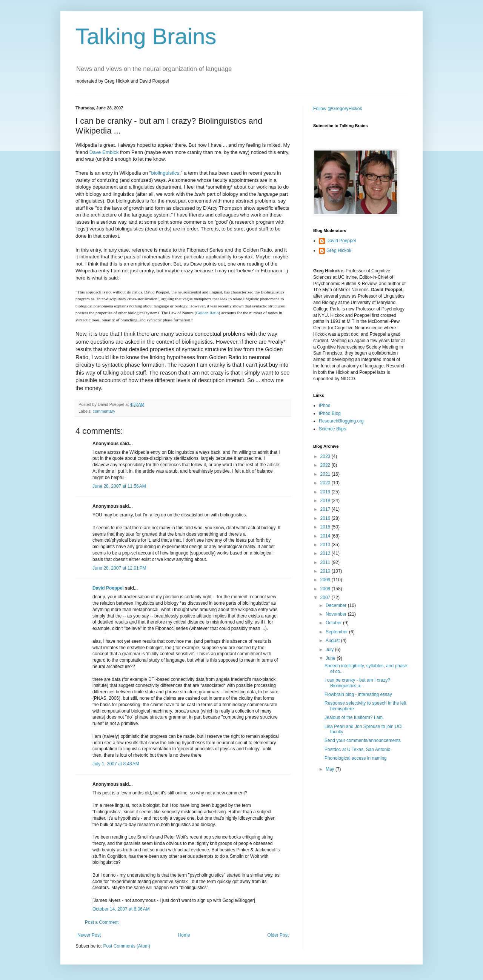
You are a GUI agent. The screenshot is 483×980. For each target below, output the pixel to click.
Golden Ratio (207, 313)
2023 (326, 456)
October (334, 623)
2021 (326, 474)
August (333, 641)
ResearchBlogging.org (341, 421)
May (331, 769)
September (337, 632)
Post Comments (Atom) (127, 946)
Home (184, 935)
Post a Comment (102, 922)
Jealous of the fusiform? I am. (354, 717)
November (337, 614)
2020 (326, 483)
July (330, 650)
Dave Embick (104, 152)
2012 (326, 553)
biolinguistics (165, 173)
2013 (326, 545)
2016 (326, 518)
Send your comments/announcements (363, 740)
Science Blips (332, 429)
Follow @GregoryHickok (338, 109)
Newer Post (89, 935)
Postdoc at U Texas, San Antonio (358, 750)
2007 (326, 598)
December (337, 605)
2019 (326, 492)
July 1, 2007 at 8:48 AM (116, 764)
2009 (326, 580)
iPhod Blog (330, 413)
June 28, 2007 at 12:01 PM (119, 568)
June (331, 658)
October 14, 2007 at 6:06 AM (121, 909)
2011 (326, 562)
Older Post (278, 935)
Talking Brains (146, 36)
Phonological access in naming (356, 758)
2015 (326, 527)
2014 (326, 536)
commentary (104, 411)
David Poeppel (108, 588)
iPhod (325, 406)
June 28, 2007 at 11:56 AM (119, 486)
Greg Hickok (339, 250)
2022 (326, 465)
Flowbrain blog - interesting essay (358, 694)
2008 (326, 589)
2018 (326, 501)
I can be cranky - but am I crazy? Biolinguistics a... (357, 683)
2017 (326, 509)
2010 (326, 571)
